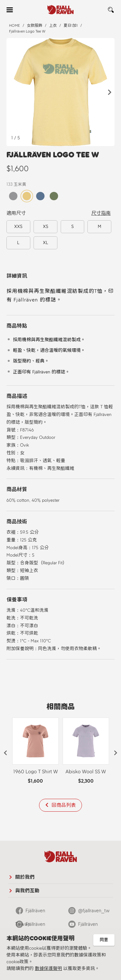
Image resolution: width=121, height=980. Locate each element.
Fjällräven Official (30, 926)
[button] (110, 92)
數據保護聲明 (48, 969)
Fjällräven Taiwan (30, 913)
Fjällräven (88, 924)
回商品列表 (64, 805)
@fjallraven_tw (94, 911)
